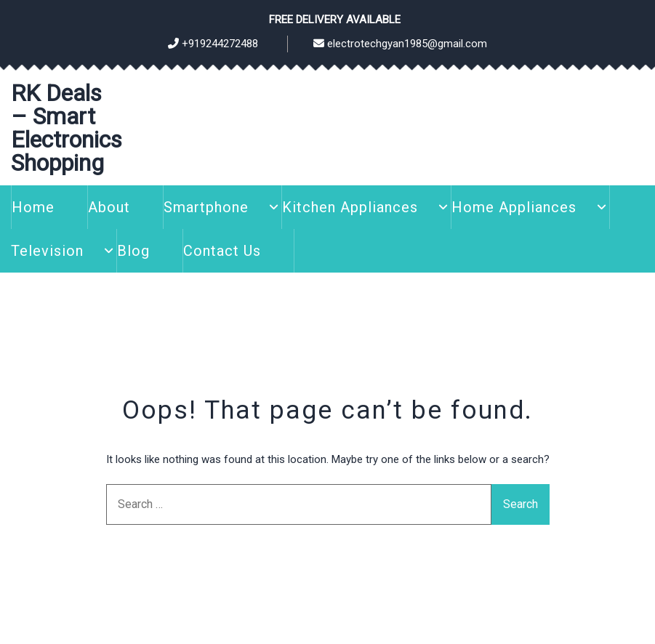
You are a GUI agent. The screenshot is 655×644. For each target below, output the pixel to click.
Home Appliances (514, 207)
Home (33, 207)
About (109, 207)
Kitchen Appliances (350, 207)
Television (47, 251)
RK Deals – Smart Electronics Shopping (67, 128)
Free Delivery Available (335, 20)
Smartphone (206, 207)
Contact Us (222, 251)
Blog (133, 251)
